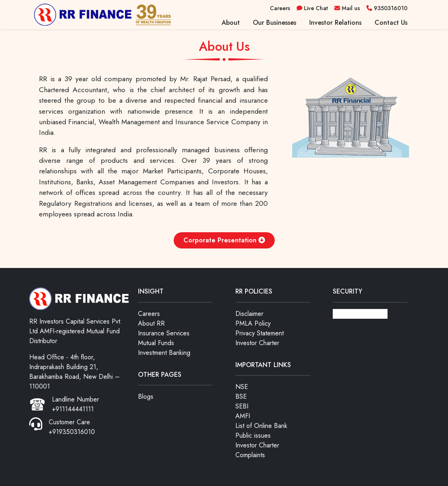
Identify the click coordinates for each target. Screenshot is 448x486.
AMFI (243, 416)
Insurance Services (164, 333)
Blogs (146, 396)
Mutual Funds (156, 343)
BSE (241, 396)
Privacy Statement (260, 333)
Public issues (253, 435)
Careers (149, 314)
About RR (151, 323)
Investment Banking (164, 353)
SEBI (242, 406)
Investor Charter (257, 343)
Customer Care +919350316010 (72, 427)
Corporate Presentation (224, 240)
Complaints (250, 455)
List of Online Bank (261, 426)
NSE (242, 387)
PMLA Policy (253, 323)
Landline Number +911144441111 (75, 404)
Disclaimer (249, 314)
